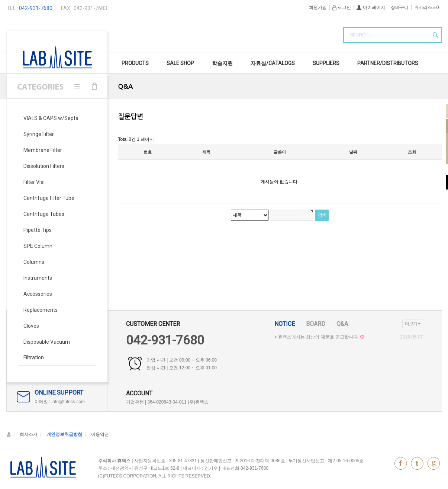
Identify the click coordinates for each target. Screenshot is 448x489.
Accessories (38, 294)
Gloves (31, 326)
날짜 (353, 152)
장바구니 (400, 7)
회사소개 (29, 434)
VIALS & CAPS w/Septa (51, 118)
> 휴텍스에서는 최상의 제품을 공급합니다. (319, 337)
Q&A (342, 324)
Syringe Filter (39, 134)
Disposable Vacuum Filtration (47, 350)
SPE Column (38, 246)
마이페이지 (371, 7)
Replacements (41, 310)
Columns (34, 262)
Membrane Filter (43, 150)
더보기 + (412, 324)
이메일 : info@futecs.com (60, 402)
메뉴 (77, 86)
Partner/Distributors (388, 63)
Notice (285, 324)
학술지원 (222, 63)
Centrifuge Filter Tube (49, 198)
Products (135, 63)
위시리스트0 (427, 7)
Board (316, 324)
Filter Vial (34, 182)
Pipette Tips (38, 230)
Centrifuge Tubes (44, 214)
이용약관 (100, 434)
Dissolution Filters (44, 166)
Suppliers (326, 63)
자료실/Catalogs (273, 63)
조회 (412, 152)
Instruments (38, 278)
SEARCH (360, 35)
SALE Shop (180, 63)
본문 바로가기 (0, 0)
